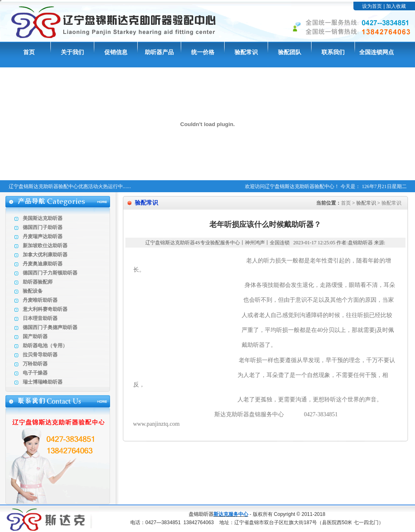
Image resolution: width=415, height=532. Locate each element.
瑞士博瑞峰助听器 (43, 382)
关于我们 (72, 52)
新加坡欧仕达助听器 (45, 246)
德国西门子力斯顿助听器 (50, 273)
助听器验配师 (38, 282)
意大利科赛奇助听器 (45, 309)
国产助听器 (35, 336)
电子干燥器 (35, 373)
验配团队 (290, 52)
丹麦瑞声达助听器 (43, 236)
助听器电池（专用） (45, 346)
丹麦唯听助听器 (40, 300)
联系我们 (333, 52)
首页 (29, 52)
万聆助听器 (35, 364)
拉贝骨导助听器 (40, 355)
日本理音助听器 (40, 318)
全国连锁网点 (377, 52)
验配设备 (33, 291)
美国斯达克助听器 (43, 218)
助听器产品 (159, 52)
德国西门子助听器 (43, 227)
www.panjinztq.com (157, 424)
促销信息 (116, 52)
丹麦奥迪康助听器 (43, 264)
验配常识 (246, 52)
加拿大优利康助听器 (45, 255)
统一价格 (203, 52)
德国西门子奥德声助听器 (50, 327)
